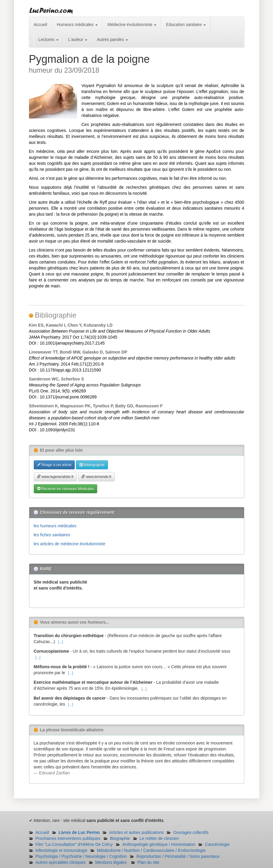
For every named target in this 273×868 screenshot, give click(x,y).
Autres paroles (112, 39)
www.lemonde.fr (96, 477)
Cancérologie (217, 844)
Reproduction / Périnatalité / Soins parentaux (178, 856)
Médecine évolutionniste (132, 25)
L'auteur (78, 39)
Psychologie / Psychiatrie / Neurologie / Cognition (81, 856)
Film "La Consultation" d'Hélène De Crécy (74, 844)
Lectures (49, 39)
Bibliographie (92, 465)
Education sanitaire (186, 25)
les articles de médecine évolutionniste (70, 544)
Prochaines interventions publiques (68, 838)
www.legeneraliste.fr (55, 477)
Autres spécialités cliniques (61, 862)
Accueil (41, 25)
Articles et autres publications (136, 832)
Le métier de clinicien (159, 838)
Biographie (120, 838)
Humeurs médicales (77, 25)
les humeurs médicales (55, 526)
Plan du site (148, 862)
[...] (61, 642)
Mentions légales (111, 862)
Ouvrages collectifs (191, 832)
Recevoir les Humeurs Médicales (66, 489)
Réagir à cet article (54, 465)
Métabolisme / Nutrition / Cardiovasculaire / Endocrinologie (151, 850)
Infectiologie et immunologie (62, 850)
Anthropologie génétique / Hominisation (159, 844)
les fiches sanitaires (52, 535)
